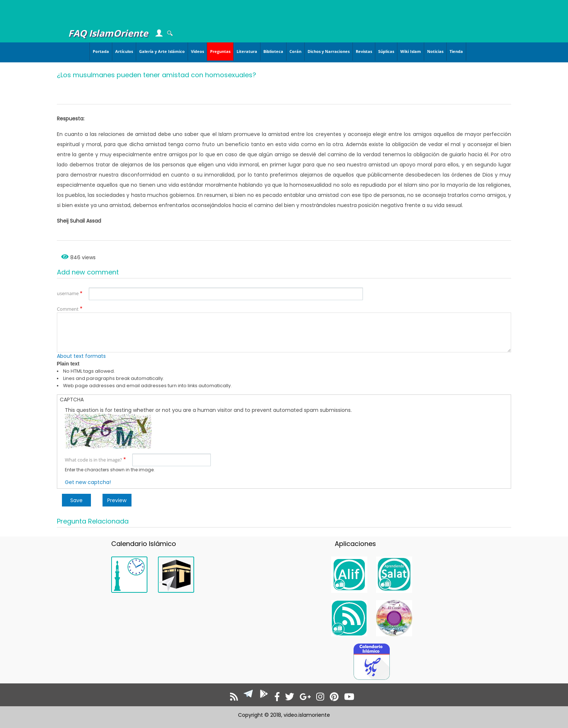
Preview (117, 500)
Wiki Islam (411, 51)
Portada (101, 51)
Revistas (364, 51)
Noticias (435, 51)
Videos (197, 51)
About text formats (81, 356)
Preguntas (220, 51)
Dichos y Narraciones (329, 51)
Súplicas (386, 51)
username (68, 293)
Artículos (124, 51)
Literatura (247, 51)
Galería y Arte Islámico (162, 51)
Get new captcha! (88, 482)
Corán (295, 51)
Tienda (456, 51)
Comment (68, 309)
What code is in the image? (93, 460)
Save (76, 500)
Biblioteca (273, 51)
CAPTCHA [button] (72, 400)
